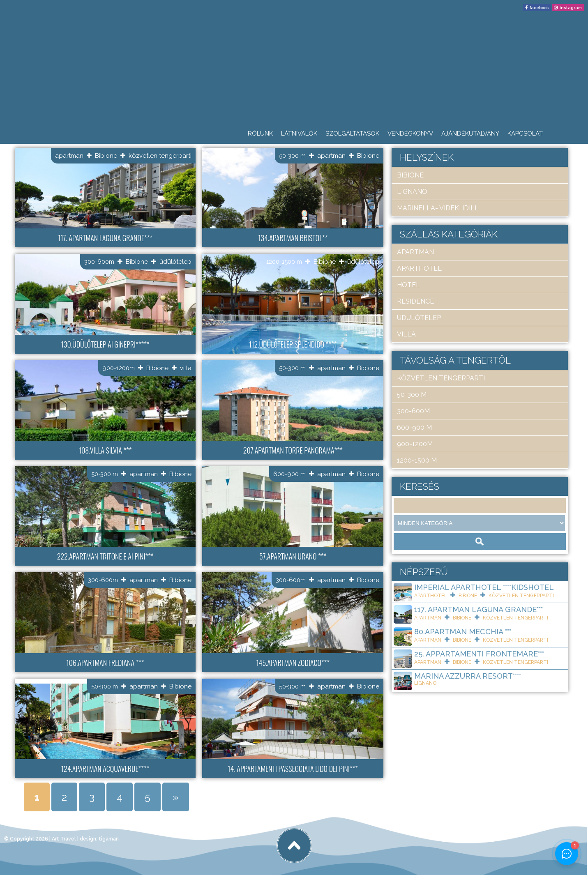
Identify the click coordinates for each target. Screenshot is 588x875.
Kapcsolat (525, 134)
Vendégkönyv (410, 134)
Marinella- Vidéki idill (438, 208)
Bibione (106, 156)
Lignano (412, 192)
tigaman (109, 839)
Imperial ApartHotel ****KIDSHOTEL (484, 587)
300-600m (99, 262)
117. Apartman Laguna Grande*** (478, 609)
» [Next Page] (176, 797)
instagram (571, 8)
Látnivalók (299, 134)
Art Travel (64, 839)
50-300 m (292, 156)
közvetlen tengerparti (160, 156)
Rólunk (260, 134)
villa (186, 368)
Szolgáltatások (352, 134)
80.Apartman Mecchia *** (463, 632)
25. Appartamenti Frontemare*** (479, 654)
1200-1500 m (284, 262)
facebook (539, 8)
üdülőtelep (175, 262)
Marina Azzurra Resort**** (468, 676)
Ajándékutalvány (470, 134)
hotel (408, 285)
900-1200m (119, 368)
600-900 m (289, 474)
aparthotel (419, 268)
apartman (69, 156)
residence (415, 301)
